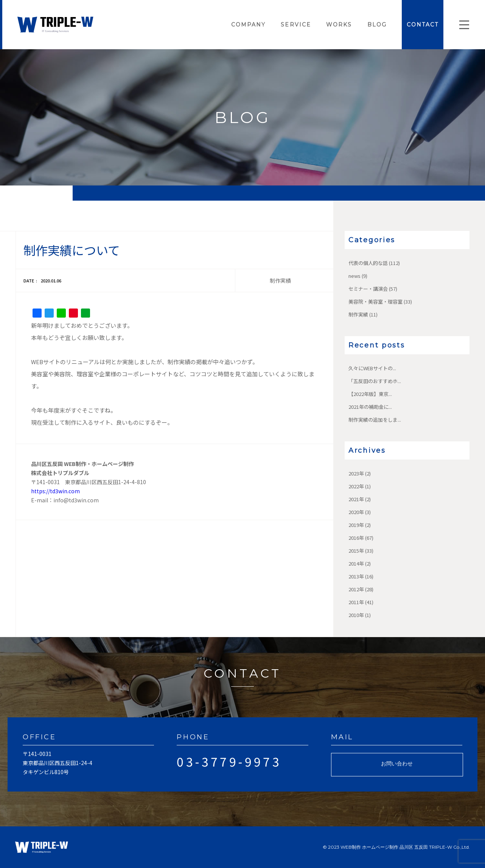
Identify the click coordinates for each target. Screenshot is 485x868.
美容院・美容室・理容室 (375, 302)
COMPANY (249, 25)
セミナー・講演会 (368, 289)
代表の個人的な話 (368, 263)
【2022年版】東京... (370, 394)
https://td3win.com (55, 491)
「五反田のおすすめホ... (375, 381)
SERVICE (296, 25)
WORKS (339, 25)
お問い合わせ (397, 764)
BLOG (377, 25)
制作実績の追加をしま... (375, 420)
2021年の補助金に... (370, 407)
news (354, 276)
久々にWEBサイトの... (372, 368)
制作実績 (358, 314)
